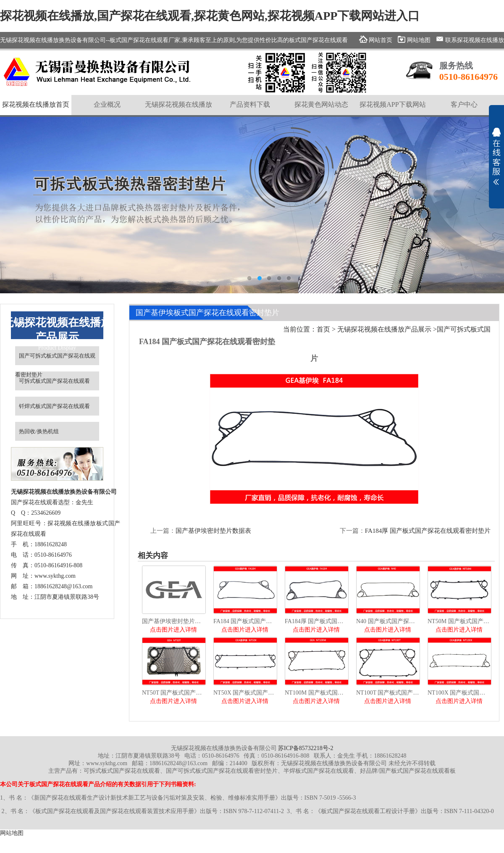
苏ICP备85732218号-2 (306, 748)
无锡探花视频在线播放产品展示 (384, 329)
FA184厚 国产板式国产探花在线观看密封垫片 (428, 531)
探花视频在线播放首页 (36, 104)
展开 (496, 156)
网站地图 (12, 833)
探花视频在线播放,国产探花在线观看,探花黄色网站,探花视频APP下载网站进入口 (210, 16)
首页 (323, 329)
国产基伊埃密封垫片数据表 (213, 531)
